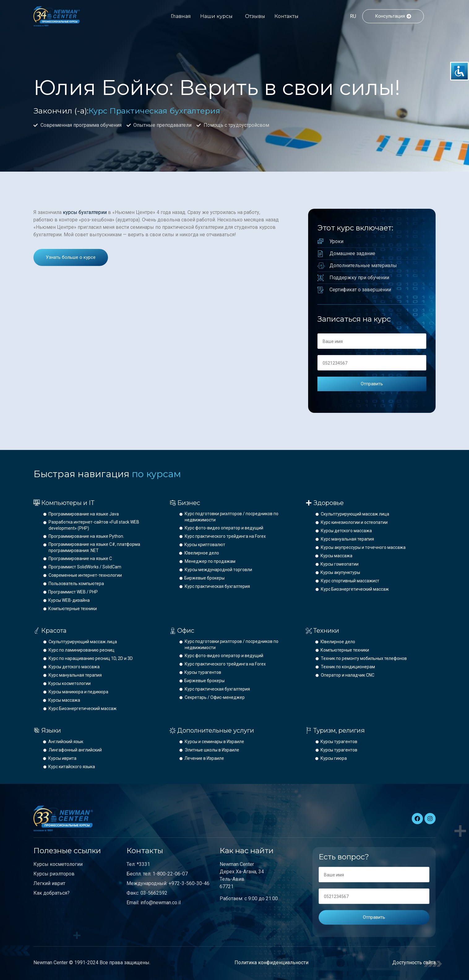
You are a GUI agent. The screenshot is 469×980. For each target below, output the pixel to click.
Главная (181, 16)
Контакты (286, 16)
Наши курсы (216, 16)
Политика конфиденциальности (271, 963)
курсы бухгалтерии (85, 212)
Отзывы (255, 16)
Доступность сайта (414, 963)
